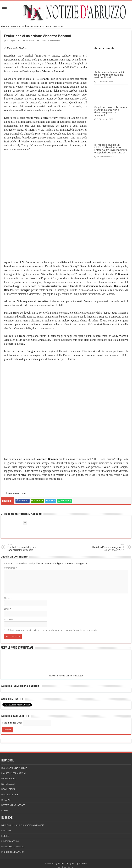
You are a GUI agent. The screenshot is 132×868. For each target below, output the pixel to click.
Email (8, 609)
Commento (10, 568)
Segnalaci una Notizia (14, 768)
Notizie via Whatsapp (13, 805)
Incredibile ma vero (13, 852)
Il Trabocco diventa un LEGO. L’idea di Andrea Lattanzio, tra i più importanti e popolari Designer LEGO (111, 149)
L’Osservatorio (10, 841)
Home (5, 26)
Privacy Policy (9, 779)
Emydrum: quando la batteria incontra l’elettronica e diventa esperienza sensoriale (111, 111)
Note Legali (8, 784)
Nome (8, 598)
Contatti (6, 811)
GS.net (61, 863)
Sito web (9, 619)
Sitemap (6, 800)
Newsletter (8, 789)
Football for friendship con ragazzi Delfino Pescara (25, 547)
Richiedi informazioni (13, 773)
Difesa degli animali (13, 847)
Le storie (15, 26)
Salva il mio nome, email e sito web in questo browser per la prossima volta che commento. (53, 630)
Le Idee (5, 836)
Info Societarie (10, 795)
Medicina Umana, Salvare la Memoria (23, 825)
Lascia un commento (50, 41)
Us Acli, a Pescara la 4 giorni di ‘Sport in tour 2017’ (107, 547)
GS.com (83, 863)
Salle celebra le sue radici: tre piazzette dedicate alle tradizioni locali (109, 75)
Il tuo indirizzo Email (12, 723)
